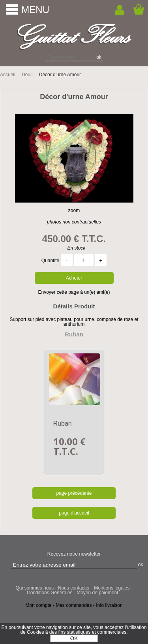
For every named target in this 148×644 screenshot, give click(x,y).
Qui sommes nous (35, 588)
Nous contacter (74, 588)
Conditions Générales (50, 593)
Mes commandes (74, 605)
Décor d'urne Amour (74, 97)
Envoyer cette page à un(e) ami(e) (74, 292)
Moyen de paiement (97, 593)
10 (69, 446)
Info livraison (109, 605)
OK (74, 638)
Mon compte (38, 605)
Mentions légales (112, 588)
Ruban (63, 424)
